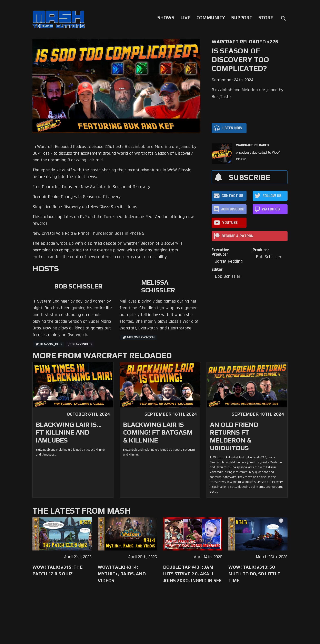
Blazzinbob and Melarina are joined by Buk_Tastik (247, 93)
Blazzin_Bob (51, 344)
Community (211, 18)
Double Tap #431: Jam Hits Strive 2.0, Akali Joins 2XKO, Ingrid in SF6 (192, 574)
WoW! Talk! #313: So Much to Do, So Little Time (254, 574)
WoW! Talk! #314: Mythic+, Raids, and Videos (122, 574)
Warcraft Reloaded (252, 145)
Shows (166, 18)
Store (266, 18)
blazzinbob (82, 344)
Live (185, 18)
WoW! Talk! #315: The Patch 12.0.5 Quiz (58, 570)
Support (242, 18)
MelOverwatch (141, 337)
